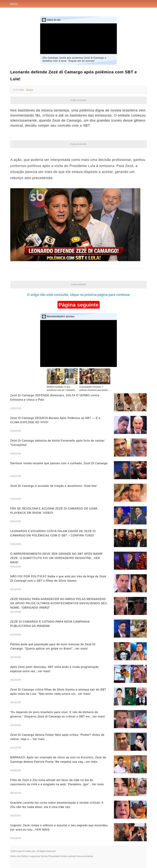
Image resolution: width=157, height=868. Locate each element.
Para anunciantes (85, 856)
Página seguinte (79, 305)
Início (14, 4)
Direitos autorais (68, 856)
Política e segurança (30, 856)
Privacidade (54, 856)
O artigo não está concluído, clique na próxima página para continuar (79, 295)
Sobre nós (15, 856)
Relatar (30, 90)
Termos (44, 856)
